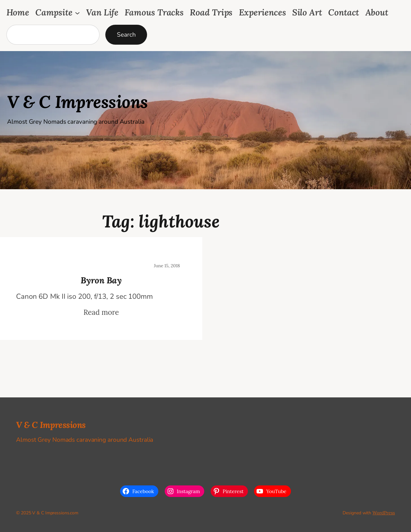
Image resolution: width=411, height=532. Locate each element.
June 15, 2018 (167, 266)
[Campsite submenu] (77, 13)
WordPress (384, 513)
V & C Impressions (78, 102)
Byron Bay (101, 280)
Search (126, 35)
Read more (101, 312)
